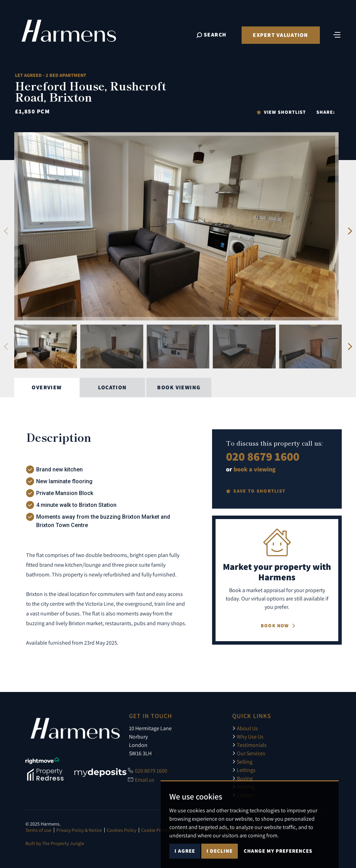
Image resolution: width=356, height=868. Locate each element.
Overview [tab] (47, 387)
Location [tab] (112, 387)
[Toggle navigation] (337, 34)
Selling (242, 762)
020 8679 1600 (263, 456)
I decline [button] (220, 851)
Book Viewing (179, 387)
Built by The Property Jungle (55, 843)
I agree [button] (185, 851)
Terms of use (38, 830)
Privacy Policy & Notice (79, 830)
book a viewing (255, 469)
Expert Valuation (280, 35)
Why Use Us (248, 736)
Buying (242, 778)
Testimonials (249, 745)
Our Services (249, 753)
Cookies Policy (122, 830)
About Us (245, 728)
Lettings (244, 770)
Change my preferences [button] (278, 851)
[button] (6, 231)
